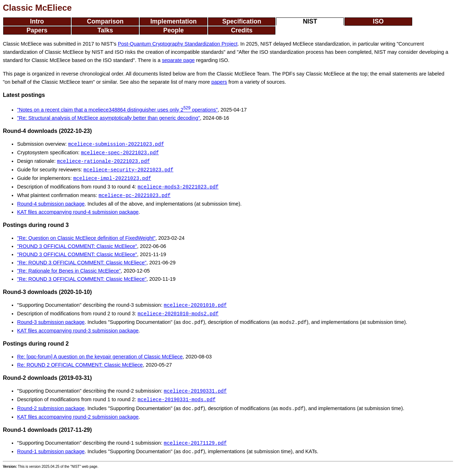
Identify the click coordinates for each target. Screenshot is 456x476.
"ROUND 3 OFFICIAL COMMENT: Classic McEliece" (77, 246)
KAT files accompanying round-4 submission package (78, 212)
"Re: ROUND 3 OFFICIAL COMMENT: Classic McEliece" (82, 263)
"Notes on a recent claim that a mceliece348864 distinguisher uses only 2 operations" (117, 110)
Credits (242, 30)
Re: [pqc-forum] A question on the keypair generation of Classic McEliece (100, 357)
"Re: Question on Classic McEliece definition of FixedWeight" (86, 238)
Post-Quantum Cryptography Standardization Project (178, 44)
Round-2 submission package (51, 409)
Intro (37, 21)
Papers (37, 30)
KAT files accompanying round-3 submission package (78, 331)
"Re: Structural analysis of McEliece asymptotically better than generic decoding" (108, 118)
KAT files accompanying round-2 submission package (78, 417)
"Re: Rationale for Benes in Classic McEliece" (69, 271)
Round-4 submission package (51, 204)
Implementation (173, 21)
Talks (105, 30)
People (173, 30)
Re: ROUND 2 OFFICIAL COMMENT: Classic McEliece (80, 365)
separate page (178, 60)
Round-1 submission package (51, 452)
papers (219, 82)
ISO (378, 21)
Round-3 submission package (51, 322)
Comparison (105, 21)
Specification (242, 21)
